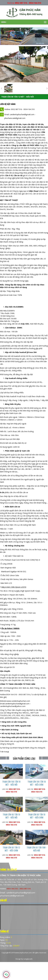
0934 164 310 (35, 3)
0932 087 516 (21, 3)
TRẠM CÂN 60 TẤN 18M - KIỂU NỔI (37, 849)
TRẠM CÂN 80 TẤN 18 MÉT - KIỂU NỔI (11, 816)
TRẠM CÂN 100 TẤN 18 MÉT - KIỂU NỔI (11, 783)
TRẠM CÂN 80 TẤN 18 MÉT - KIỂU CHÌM (37, 816)
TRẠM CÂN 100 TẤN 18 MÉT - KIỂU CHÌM (37, 783)
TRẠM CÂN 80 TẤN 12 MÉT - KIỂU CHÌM (11, 849)
